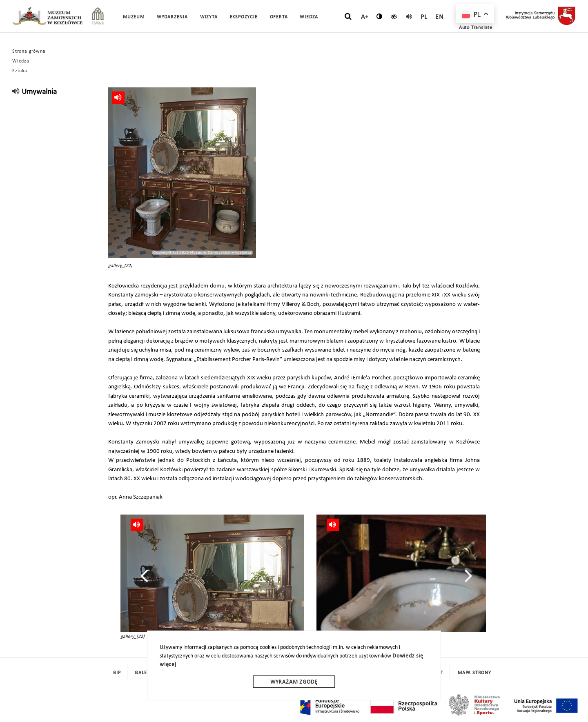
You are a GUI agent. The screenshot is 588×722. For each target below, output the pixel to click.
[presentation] (144, 576)
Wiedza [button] (309, 17)
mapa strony (474, 673)
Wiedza (21, 61)
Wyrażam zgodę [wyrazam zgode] (294, 682)
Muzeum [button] (134, 17)
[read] (409, 16)
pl (424, 17)
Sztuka (20, 71)
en (439, 17)
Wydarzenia (172, 17)
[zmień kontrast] (380, 16)
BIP (117, 673)
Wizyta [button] (209, 17)
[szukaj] (348, 17)
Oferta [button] (279, 17)
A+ (365, 17)
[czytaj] (394, 16)
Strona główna (29, 51)
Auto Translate (476, 28)
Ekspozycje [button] (244, 17)
